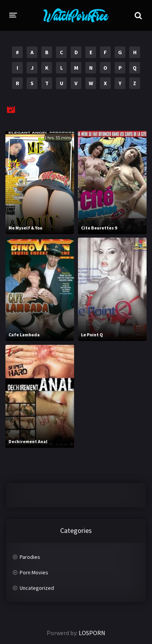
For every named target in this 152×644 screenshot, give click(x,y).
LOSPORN (92, 633)
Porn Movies (34, 572)
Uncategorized (37, 588)
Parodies (30, 557)
